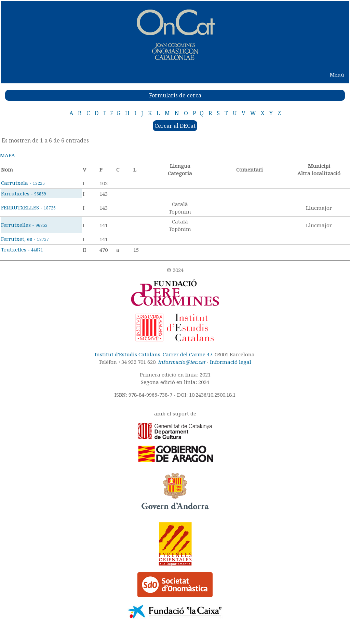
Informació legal (231, 362)
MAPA (8, 155)
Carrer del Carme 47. (188, 354)
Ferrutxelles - (24, 225)
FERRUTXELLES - (28, 207)
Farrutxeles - (24, 193)
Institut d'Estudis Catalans (127, 354)
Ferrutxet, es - (25, 239)
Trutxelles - (22, 249)
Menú (337, 74)
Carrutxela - (23, 183)
